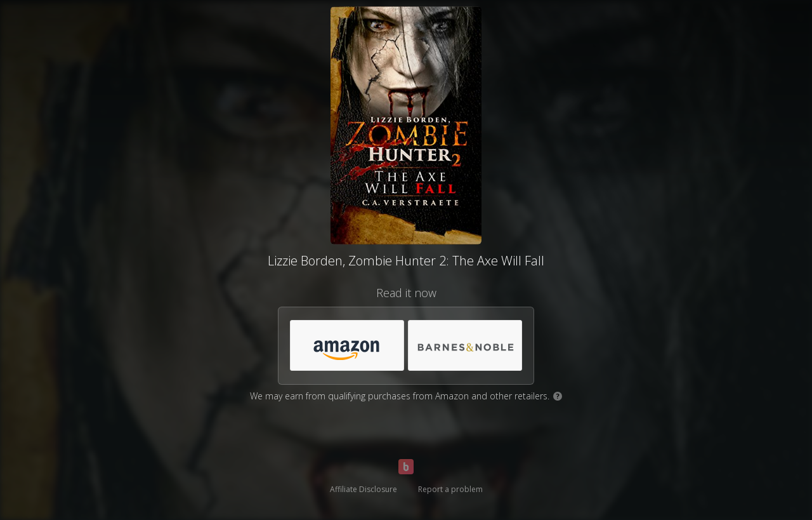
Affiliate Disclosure (363, 489)
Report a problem (450, 489)
